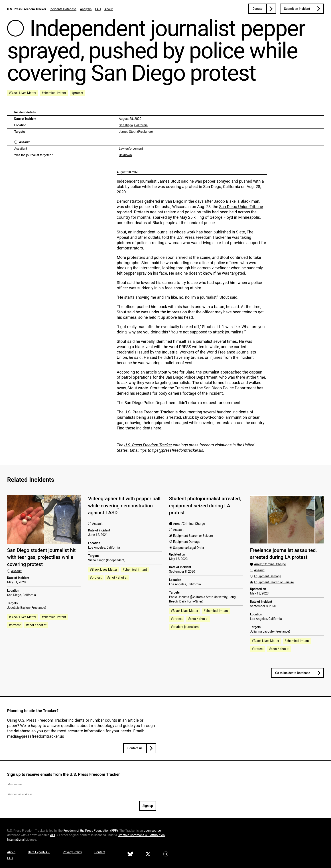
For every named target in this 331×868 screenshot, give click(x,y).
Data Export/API (39, 852)
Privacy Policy (72, 852)
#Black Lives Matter (23, 93)
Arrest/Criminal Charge (189, 524)
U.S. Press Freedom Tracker (27, 9)
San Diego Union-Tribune (241, 207)
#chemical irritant (54, 93)
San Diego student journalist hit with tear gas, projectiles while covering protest (41, 557)
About (109, 9)
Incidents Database (63, 9)
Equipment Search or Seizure (193, 536)
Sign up (148, 806)
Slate (190, 372)
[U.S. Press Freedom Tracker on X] (148, 855)
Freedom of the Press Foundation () (91, 831)
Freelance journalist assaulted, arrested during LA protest (283, 554)
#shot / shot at (36, 625)
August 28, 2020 (130, 119)
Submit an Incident (297, 9)
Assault (24, 142)
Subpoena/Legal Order (189, 548)
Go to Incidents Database (293, 673)
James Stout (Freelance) (136, 132)
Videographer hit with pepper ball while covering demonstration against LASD (124, 506)
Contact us (135, 748)
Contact (100, 852)
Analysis (86, 9)
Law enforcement (131, 149)
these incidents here (143, 428)
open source (152, 831)
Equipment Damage (187, 542)
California (141, 125)
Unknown (125, 155)
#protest (77, 93)
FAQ (98, 9)
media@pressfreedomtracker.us (36, 736)
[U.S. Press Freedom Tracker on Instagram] (166, 855)
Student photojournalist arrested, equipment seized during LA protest (205, 506)
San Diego (126, 125)
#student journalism (185, 627)
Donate (257, 9)
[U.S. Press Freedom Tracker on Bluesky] (130, 855)
